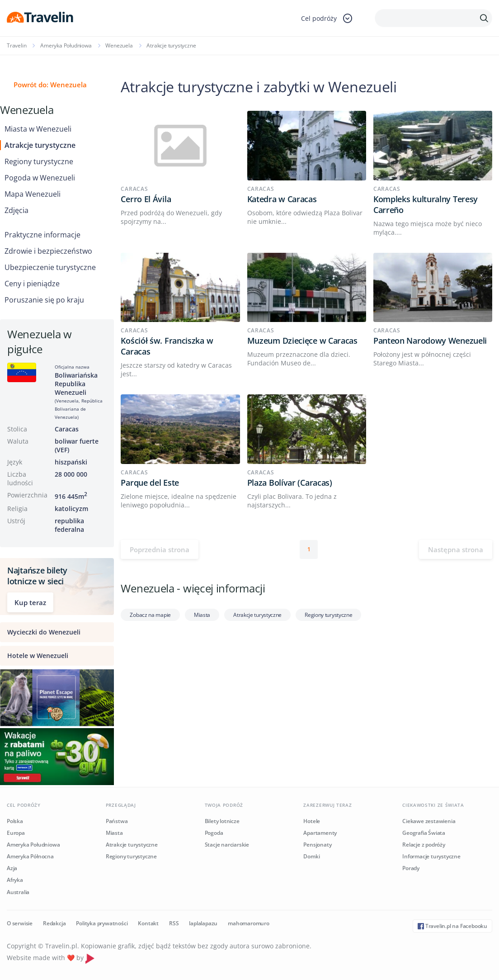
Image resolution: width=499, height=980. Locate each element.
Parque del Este (150, 483)
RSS (174, 923)
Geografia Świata (424, 833)
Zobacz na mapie (150, 615)
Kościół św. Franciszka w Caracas (167, 346)
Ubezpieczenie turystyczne (50, 267)
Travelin (16, 45)
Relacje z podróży (424, 845)
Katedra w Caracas (282, 199)
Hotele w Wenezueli (38, 656)
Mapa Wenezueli (33, 194)
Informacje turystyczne (431, 856)
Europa (16, 833)
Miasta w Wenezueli (38, 129)
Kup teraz (30, 602)
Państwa (117, 821)
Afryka (15, 880)
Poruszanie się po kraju (44, 300)
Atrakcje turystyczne (40, 145)
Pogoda (214, 833)
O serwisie (20, 923)
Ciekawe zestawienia (429, 821)
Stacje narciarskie (227, 845)
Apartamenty (320, 833)
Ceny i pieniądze (32, 284)
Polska (15, 821)
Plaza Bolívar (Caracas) (290, 483)
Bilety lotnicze (222, 821)
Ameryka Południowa (66, 45)
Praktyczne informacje (42, 235)
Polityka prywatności (102, 923)
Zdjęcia (16, 210)
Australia (18, 892)
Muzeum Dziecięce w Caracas (302, 341)
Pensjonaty (317, 845)
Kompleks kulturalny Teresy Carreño (426, 204)
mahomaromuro (249, 923)
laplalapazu (203, 923)
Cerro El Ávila (146, 199)
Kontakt (148, 923)
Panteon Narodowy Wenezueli (430, 341)
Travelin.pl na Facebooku (452, 926)
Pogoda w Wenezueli (40, 178)
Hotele (312, 821)
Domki (311, 856)
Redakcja (54, 923)
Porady (411, 868)
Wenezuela (119, 45)
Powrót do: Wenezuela (50, 85)
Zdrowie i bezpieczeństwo (48, 251)
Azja (12, 868)
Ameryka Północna (30, 856)
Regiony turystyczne (39, 161)
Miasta (202, 615)
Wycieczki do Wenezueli (44, 632)
